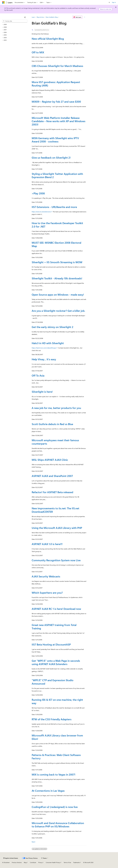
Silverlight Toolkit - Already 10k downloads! (57, 278)
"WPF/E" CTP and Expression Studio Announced (53, 682)
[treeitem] (15, 25)
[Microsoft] (3, 2)
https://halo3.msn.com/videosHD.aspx (44, 348)
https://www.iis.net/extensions (41, 212)
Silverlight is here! (42, 392)
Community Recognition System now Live (56, 560)
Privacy (40, 862)
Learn (33, 17)
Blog (25, 862)
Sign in (114, 2)
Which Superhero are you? (47, 593)
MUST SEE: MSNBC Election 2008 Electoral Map (56, 244)
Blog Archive (40, 17)
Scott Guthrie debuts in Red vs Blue (52, 424)
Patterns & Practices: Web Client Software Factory (56, 757)
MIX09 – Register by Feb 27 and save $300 (56, 102)
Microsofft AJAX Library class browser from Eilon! (57, 737)
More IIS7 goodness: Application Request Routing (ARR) (56, 84)
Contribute (33, 862)
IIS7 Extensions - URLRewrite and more (54, 207)
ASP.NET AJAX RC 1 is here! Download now (56, 609)
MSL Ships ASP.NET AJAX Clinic (50, 460)
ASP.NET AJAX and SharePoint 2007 (52, 476)
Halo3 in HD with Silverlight (48, 343)
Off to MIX (38, 52)
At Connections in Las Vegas (48, 791)
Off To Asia (38, 375)
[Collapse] (25, 17)
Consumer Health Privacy (53, 862)
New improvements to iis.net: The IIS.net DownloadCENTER (55, 510)
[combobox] (15, 21)
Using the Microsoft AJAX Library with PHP (57, 528)
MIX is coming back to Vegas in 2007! (54, 774)
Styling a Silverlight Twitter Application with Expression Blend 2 (57, 175)
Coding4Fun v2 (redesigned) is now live (55, 807)
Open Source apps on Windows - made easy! (58, 295)
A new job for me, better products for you (56, 408)
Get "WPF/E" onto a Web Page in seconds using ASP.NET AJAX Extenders (56, 662)
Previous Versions (17, 862)
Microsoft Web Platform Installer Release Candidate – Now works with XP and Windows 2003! (59, 121)
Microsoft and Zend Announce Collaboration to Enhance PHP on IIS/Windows (58, 825)
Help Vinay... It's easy (44, 359)
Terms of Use (67, 862)
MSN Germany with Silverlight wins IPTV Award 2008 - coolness (55, 140)
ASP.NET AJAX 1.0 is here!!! (47, 544)
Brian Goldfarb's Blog (52, 17)
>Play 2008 (38, 193)
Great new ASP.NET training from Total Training (54, 627)
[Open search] (109, 2)
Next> (34, 842)
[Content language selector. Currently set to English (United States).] (11, 858)
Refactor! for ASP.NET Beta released (52, 492)
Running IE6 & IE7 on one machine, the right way (57, 701)
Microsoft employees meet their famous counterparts (55, 442)
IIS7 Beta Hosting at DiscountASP (51, 644)
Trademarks (76, 862)
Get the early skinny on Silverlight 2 (53, 327)
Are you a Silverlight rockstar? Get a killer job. (58, 311)
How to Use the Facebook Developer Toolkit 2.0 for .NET (57, 225)
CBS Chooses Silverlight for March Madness (57, 66)
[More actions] (85, 17)
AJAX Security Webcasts (46, 576)
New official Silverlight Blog (48, 39)
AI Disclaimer (6, 862)
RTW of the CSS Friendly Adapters (52, 719)
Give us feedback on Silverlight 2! (51, 158)
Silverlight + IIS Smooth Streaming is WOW (57, 262)
